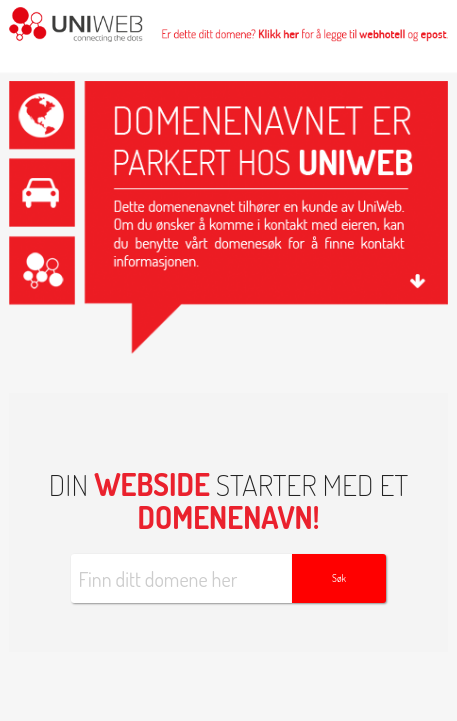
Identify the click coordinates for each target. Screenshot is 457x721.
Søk (339, 578)
